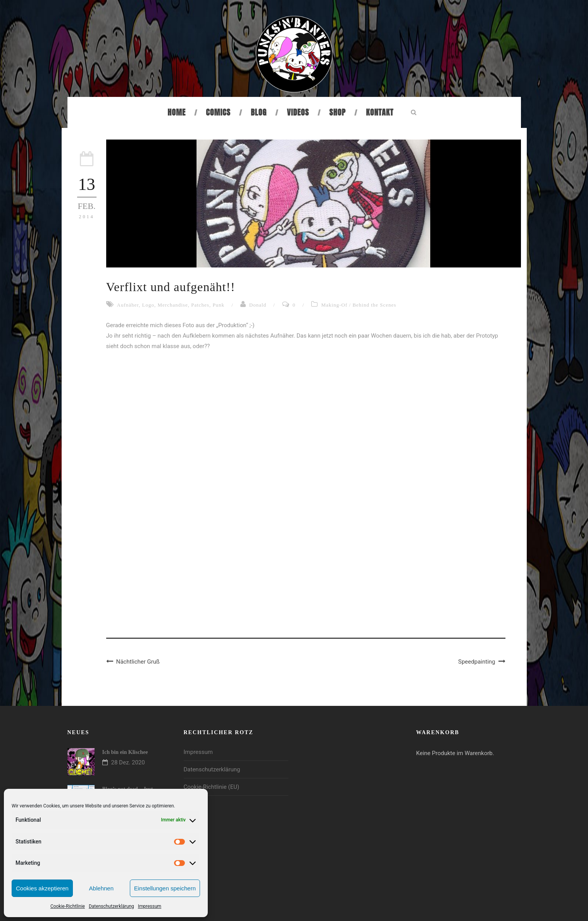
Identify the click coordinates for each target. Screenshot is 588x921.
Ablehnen (101, 888)
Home (177, 112)
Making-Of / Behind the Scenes (359, 305)
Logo (148, 305)
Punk (218, 305)
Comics (218, 112)
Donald (258, 305)
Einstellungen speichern (165, 888)
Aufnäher (128, 305)
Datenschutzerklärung (111, 906)
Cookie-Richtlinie (68, 906)
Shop (338, 112)
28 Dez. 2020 (128, 762)
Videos (298, 112)
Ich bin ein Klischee (125, 752)
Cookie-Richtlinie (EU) (212, 787)
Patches (200, 305)
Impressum (150, 906)
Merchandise (173, 305)
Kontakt (380, 112)
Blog (259, 112)
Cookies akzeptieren (42, 888)
